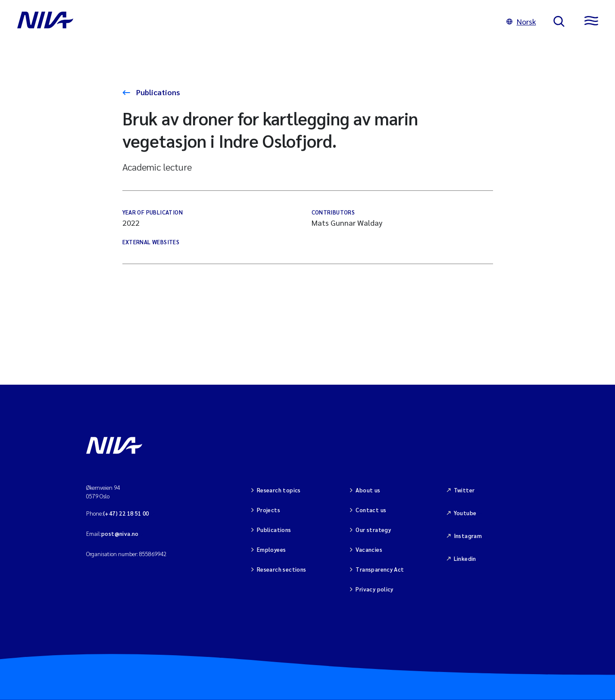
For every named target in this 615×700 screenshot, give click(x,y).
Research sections (282, 569)
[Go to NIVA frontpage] (253, 22)
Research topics (279, 490)
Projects (268, 510)
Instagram (468, 536)
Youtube (465, 513)
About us (368, 490)
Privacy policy (374, 589)
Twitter (464, 490)
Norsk (521, 21)
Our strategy (373, 530)
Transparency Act (380, 569)
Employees (272, 549)
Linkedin (465, 558)
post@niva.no (120, 534)
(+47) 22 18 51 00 (126, 513)
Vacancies (369, 549)
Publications (157, 92)
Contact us (371, 510)
